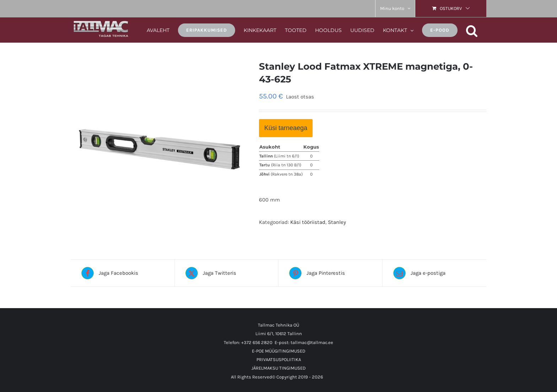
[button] (472, 30)
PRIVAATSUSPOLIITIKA (279, 359)
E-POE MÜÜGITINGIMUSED (279, 351)
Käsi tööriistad (308, 222)
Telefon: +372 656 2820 (248, 342)
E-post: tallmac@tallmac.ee (304, 342)
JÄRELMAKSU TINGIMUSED (279, 368)
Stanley (337, 222)
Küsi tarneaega (286, 128)
